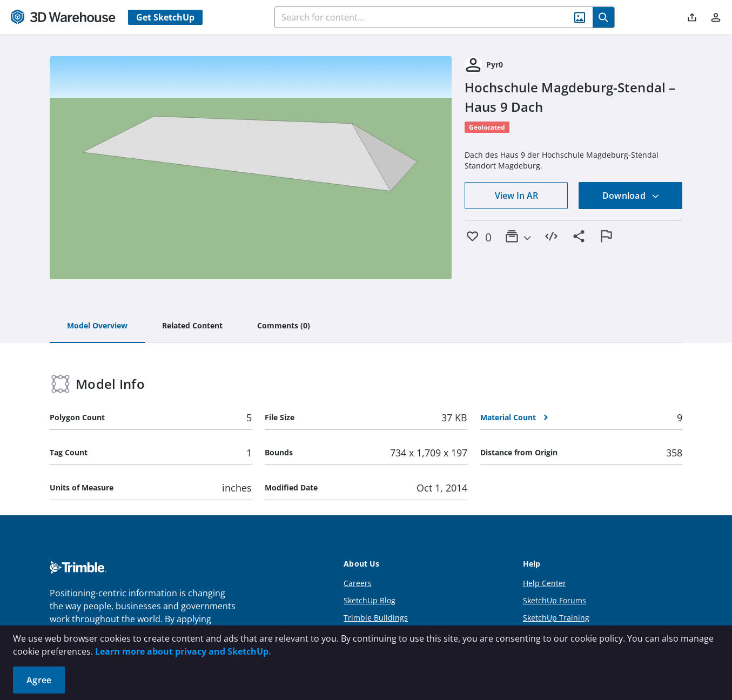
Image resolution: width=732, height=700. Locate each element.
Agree (39, 680)
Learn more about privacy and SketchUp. (183, 651)
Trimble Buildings (376, 618)
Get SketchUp (165, 17)
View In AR (516, 196)
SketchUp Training (556, 618)
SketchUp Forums (555, 600)
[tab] (97, 326)
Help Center (545, 583)
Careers (358, 583)
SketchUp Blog (370, 600)
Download (631, 196)
